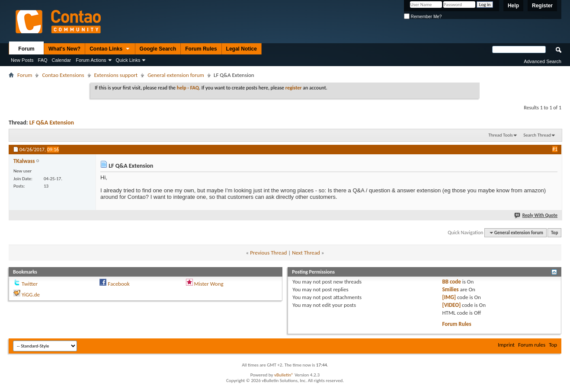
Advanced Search (543, 61)
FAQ (43, 60)
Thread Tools (501, 135)
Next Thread (306, 253)
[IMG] (449, 297)
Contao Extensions (63, 75)
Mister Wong (209, 284)
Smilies (450, 289)
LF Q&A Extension (52, 123)
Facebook (118, 284)
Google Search (158, 49)
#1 (555, 149)
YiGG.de (31, 295)
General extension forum (176, 75)
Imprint (506, 345)
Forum (26, 49)
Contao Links (110, 49)
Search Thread (537, 135)
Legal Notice (242, 49)
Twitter (30, 284)
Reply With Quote (536, 215)
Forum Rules (201, 49)
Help (513, 6)
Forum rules (532, 345)
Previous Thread (268, 253)
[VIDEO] (451, 305)
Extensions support (116, 75)
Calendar (62, 60)
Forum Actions (91, 60)
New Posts (22, 60)
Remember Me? (423, 17)
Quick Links (128, 60)
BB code (451, 282)
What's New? (64, 49)
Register (542, 6)
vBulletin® (284, 375)
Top (554, 233)
